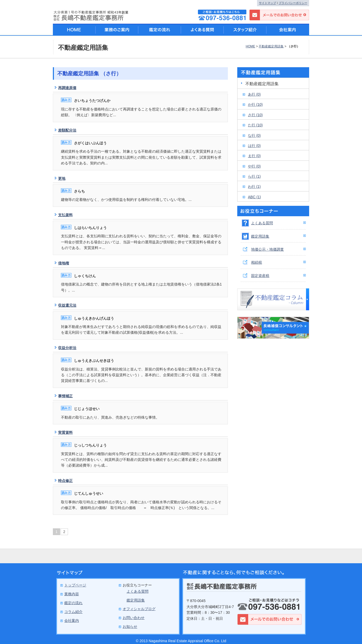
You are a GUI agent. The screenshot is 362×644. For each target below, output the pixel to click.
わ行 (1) (254, 187)
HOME (250, 46)
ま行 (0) (254, 156)
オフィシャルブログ (139, 609)
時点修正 (65, 481)
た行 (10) (255, 125)
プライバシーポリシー (293, 3)
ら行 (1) (254, 176)
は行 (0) (254, 146)
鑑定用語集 (260, 236)
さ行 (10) (255, 115)
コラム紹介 (73, 612)
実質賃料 (65, 432)
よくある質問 (262, 223)
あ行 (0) (254, 94)
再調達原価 (67, 88)
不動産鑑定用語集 (271, 46)
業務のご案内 (117, 30)
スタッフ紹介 (245, 30)
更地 (62, 178)
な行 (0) (254, 135)
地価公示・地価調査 (267, 249)
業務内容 (72, 594)
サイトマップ (267, 3)
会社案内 (288, 30)
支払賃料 (65, 215)
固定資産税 (260, 276)
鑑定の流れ (160, 30)
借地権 (64, 263)
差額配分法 (67, 130)
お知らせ (130, 627)
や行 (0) (254, 166)
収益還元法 (67, 305)
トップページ (75, 585)
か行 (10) (255, 104)
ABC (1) (254, 197)
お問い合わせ (134, 618)
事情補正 (65, 396)
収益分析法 (67, 348)
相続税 (257, 262)
